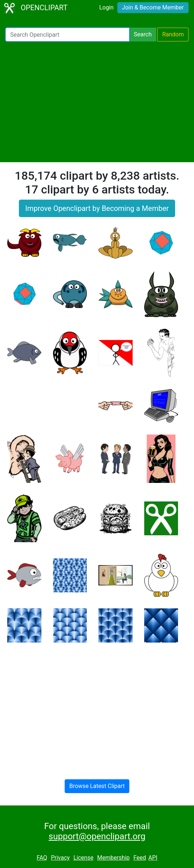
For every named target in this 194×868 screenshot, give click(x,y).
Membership (113, 858)
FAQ (42, 858)
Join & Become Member (153, 7)
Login (106, 7)
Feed (140, 858)
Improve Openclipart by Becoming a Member (97, 208)
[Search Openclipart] (67, 35)
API (153, 858)
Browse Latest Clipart (97, 786)
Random (173, 34)
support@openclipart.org (97, 836)
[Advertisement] (97, 102)
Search (143, 34)
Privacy (60, 858)
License (83, 858)
